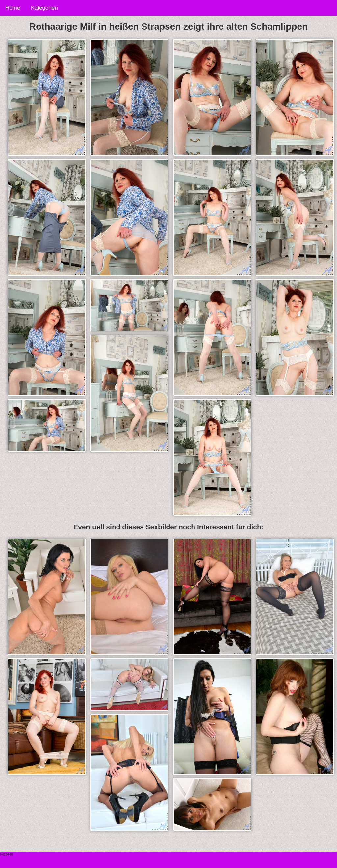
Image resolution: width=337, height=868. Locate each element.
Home (13, 8)
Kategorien (44, 8)
